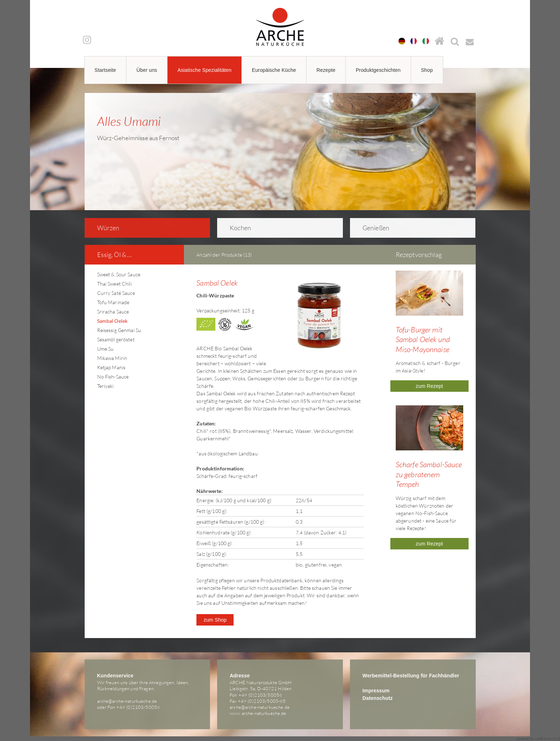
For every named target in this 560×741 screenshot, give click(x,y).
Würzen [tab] (103, 228)
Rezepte (326, 70)
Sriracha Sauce (113, 312)
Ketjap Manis (111, 367)
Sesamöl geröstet (116, 339)
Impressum (376, 691)
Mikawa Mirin (112, 358)
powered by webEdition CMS (538, 739)
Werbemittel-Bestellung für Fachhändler (411, 676)
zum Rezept (429, 386)
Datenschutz (378, 698)
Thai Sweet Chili (114, 284)
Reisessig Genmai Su (119, 330)
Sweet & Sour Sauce (119, 274)
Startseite (106, 70)
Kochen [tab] (236, 228)
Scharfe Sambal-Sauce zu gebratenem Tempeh (429, 474)
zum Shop (215, 620)
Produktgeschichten (378, 70)
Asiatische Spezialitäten (204, 70)
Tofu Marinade (113, 302)
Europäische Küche (274, 70)
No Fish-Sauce (113, 377)
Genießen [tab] (371, 228)
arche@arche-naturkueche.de (127, 701)
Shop (427, 70)
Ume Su (106, 349)
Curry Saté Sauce (116, 293)
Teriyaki (106, 386)
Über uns (147, 70)
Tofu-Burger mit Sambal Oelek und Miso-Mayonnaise (423, 339)
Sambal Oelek (112, 321)
